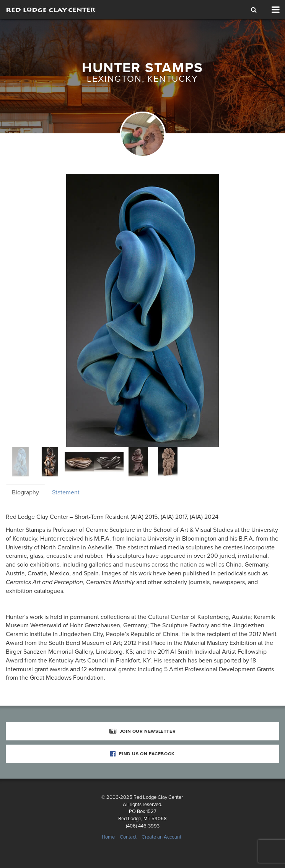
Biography (25, 492)
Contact (128, 837)
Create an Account (161, 837)
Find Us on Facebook (142, 754)
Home (108, 837)
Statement (66, 492)
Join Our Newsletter (143, 731)
